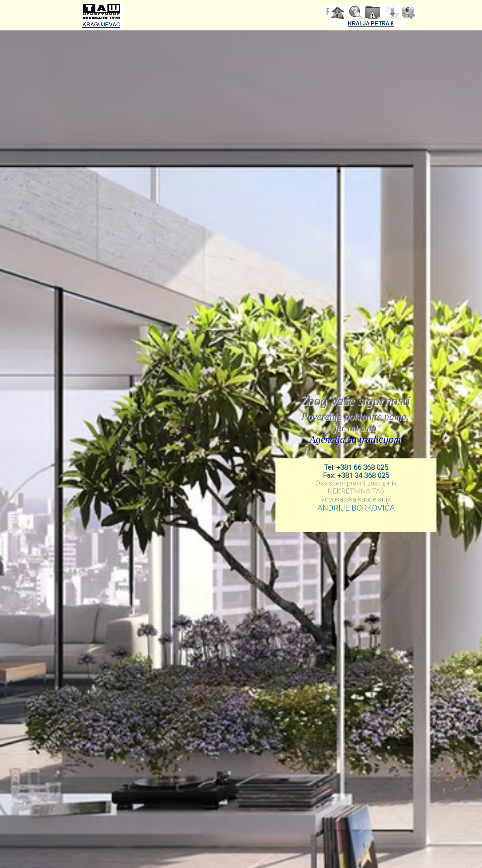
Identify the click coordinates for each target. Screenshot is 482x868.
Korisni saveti (374, 12)
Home (338, 12)
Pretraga (356, 12)
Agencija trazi (409, 12)
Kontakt (391, 12)
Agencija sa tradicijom (356, 439)
